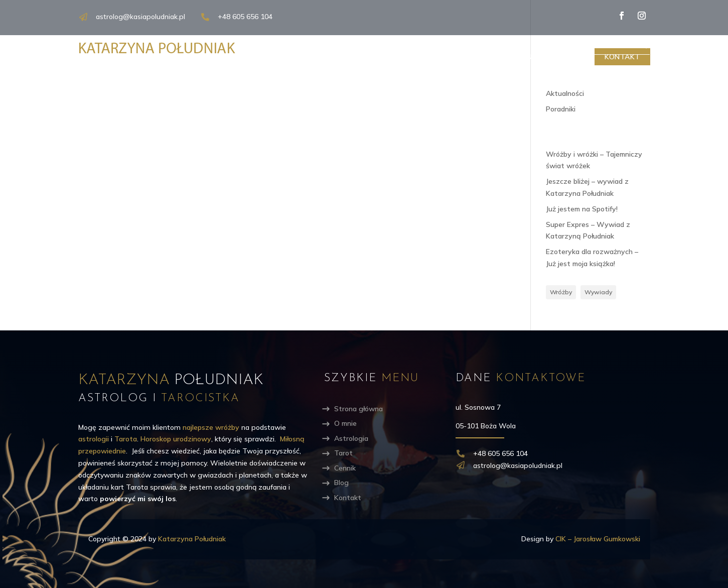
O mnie (365, 57)
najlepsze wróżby (211, 427)
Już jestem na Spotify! (582, 209)
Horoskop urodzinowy (176, 439)
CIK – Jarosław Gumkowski (598, 539)
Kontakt (622, 57)
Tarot (479, 57)
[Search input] (594, 44)
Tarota (126, 439)
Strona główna (358, 409)
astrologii (94, 439)
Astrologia (422, 57)
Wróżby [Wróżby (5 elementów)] (561, 292)
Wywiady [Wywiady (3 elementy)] (598, 292)
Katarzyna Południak (192, 539)
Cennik (526, 57)
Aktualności (565, 93)
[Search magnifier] (643, 44)
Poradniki (561, 109)
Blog (569, 57)
